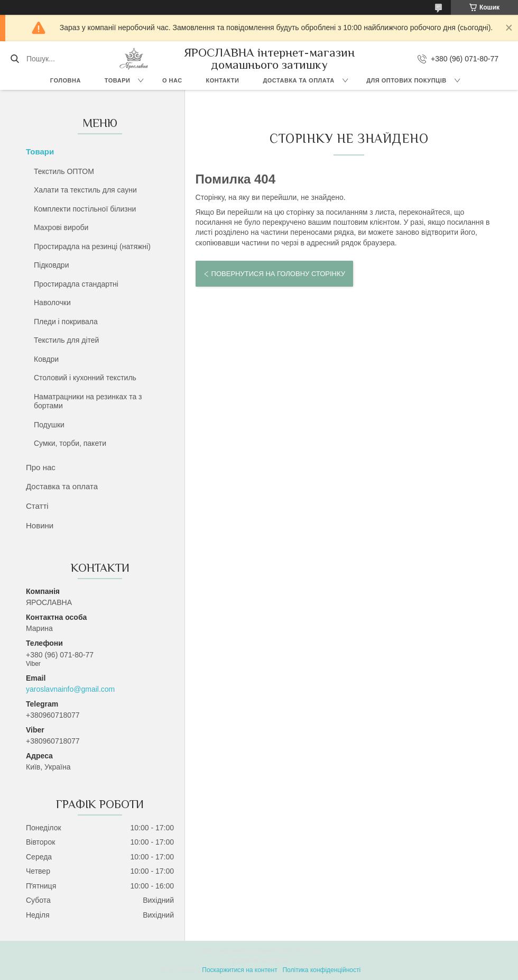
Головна (66, 80)
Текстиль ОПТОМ (64, 171)
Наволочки (52, 303)
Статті (37, 506)
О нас (172, 80)
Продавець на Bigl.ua (259, 960)
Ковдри (46, 359)
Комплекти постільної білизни (85, 209)
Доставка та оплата (298, 80)
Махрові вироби (61, 227)
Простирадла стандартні (76, 284)
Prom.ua (308, 951)
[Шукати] (15, 59)
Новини (40, 525)
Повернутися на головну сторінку (278, 274)
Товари (118, 80)
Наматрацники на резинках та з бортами (88, 401)
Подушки (49, 425)
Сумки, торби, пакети (70, 443)
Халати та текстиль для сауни (85, 190)
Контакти (223, 80)
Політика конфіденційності (321, 970)
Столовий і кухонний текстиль (85, 378)
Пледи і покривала (66, 322)
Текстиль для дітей (66, 340)
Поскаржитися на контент (239, 970)
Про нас (41, 467)
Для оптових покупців (406, 80)
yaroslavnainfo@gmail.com (70, 689)
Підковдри (51, 265)
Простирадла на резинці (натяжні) (92, 246)
